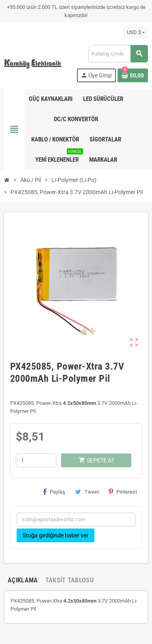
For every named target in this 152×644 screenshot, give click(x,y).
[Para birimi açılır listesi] (136, 32)
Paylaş (54, 492)
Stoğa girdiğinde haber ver (56, 535)
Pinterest (123, 492)
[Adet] (36, 460)
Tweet (87, 492)
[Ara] (118, 54)
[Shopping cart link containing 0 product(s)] (133, 75)
